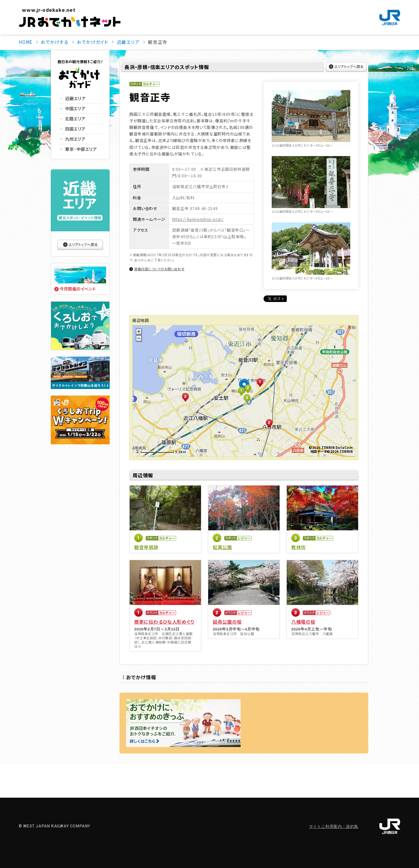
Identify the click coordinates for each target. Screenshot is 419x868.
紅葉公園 (222, 547)
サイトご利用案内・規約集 (334, 826)
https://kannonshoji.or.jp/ (198, 219)
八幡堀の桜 (303, 622)
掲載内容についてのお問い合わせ (159, 269)
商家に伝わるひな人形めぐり (164, 622)
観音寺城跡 (146, 547)
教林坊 (299, 547)
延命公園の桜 (227, 622)
